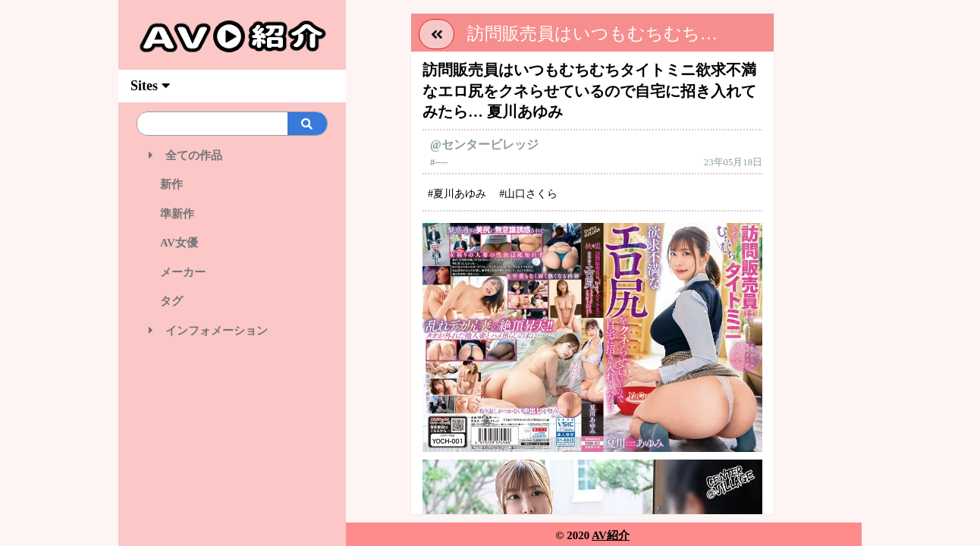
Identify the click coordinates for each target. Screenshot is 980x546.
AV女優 (173, 243)
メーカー (177, 272)
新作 (166, 184)
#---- (439, 162)
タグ (166, 301)
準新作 (171, 214)
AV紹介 (611, 535)
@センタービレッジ (484, 144)
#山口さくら (528, 194)
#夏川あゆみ (457, 194)
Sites (150, 86)
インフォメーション (208, 331)
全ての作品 (185, 155)
